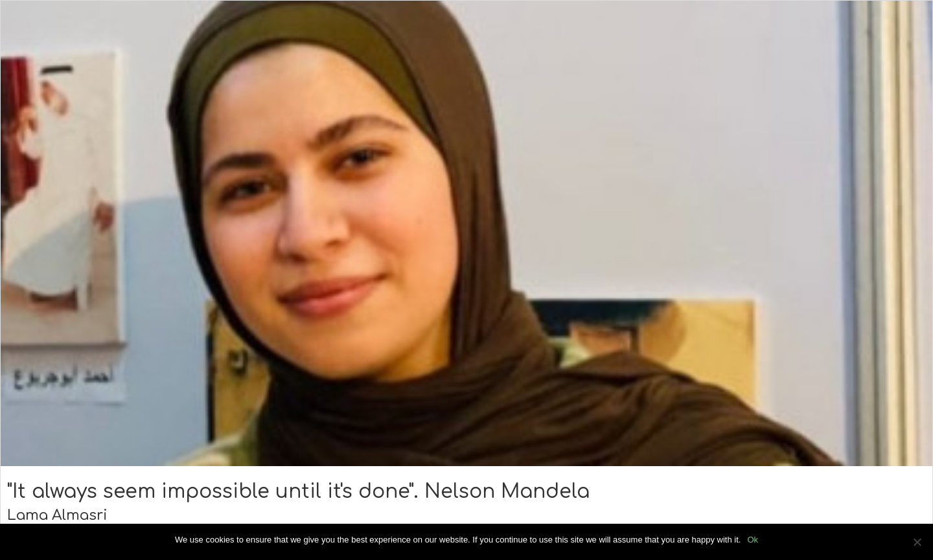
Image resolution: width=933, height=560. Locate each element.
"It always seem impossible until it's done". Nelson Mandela (298, 492)
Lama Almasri (57, 515)
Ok (753, 540)
